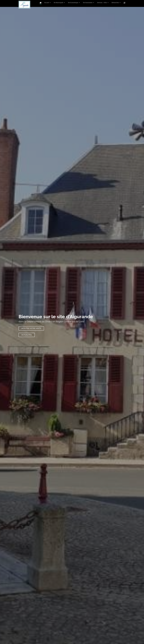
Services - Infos (102, 3)
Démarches (115, 3)
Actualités (27, 336)
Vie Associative (88, 3)
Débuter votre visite (31, 329)
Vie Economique (73, 3)
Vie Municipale (58, 3)
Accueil (47, 3)
